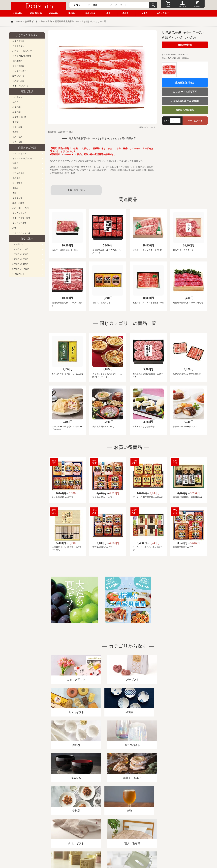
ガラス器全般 (18, 173)
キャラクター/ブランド (23, 158)
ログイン (183, 7)
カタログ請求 (129, 830)
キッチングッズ (19, 213)
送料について (18, 76)
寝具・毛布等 (18, 203)
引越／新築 (17, 127)
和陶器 (15, 163)
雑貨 (14, 228)
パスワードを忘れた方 (22, 51)
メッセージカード (20, 71)
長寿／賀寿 (17, 137)
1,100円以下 (18, 244)
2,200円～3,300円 (20, 259)
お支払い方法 (18, 81)
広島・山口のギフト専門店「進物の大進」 (109, 848)
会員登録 (197, 7)
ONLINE (18, 21)
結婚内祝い (54, 13)
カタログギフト (19, 153)
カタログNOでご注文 (22, 56)
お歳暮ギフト (31, 21)
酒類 (14, 193)
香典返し (126, 13)
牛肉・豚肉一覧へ (76, 190)
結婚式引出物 (36, 13)
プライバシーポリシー (107, 830)
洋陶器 (15, 168)
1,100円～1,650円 (20, 249)
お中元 (145, 13)
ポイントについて (20, 86)
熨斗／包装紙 (18, 66)
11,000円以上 (18, 274)
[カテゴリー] (80, 5)
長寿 (108, 13)
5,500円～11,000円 (21, 269)
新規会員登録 (18, 41)
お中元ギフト (18, 97)
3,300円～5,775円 (20, 264)
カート (168, 7)
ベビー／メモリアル (21, 233)
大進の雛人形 (109, 852)
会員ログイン (18, 46)
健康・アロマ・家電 (21, 218)
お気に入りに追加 (185, 110)
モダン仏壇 (17, 142)
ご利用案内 (17, 61)
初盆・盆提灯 (163, 13)
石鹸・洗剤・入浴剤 (21, 208)
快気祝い (72, 13)
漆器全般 (16, 178)
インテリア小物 (19, 223)
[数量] (175, 121)
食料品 (15, 188)
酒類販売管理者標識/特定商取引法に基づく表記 (68, 830)
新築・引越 (90, 13)
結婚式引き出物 (19, 117)
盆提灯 (15, 102)
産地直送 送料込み (185, 83)
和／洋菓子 (17, 183)
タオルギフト (18, 198)
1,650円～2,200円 (20, 254)
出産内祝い (18, 13)
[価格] (102, 5)
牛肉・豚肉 (46, 21)
